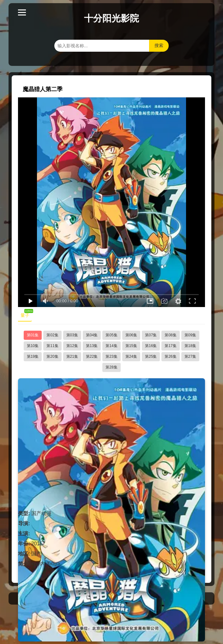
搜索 (159, 45)
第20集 (52, 357)
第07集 (151, 335)
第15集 (131, 346)
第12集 (72, 346)
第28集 (111, 367)
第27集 (190, 357)
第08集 (170, 335)
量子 (26, 314)
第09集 (190, 335)
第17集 (170, 346)
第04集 (92, 335)
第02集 (52, 335)
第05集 (111, 335)
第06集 (131, 335)
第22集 (92, 357)
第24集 (131, 357)
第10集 (33, 346)
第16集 (151, 346)
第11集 (52, 346)
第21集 (72, 357)
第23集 (111, 357)
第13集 (92, 346)
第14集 (111, 346)
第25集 (151, 357)
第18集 (190, 346)
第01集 (33, 335)
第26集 (170, 357)
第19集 (33, 357)
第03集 (72, 335)
